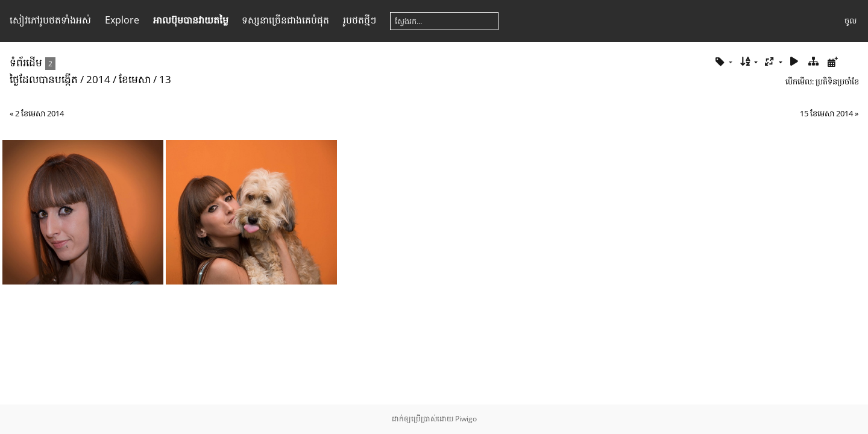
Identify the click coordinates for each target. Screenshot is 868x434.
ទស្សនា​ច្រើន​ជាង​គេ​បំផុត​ (285, 20)
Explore (122, 20)
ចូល (851, 20)
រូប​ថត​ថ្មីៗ (360, 20)
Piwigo (466, 419)
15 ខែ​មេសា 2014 (826, 113)
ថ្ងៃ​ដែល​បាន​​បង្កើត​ (44, 79)
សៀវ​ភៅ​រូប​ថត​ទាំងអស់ (50, 20)
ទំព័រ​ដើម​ (26, 62)
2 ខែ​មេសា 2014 (39, 113)
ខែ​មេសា (135, 79)
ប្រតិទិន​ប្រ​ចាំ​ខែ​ (837, 81)
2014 (98, 79)
